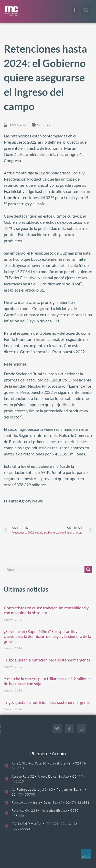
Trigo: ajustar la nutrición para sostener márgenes (47, 660)
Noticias (43, 125)
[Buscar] (88, 570)
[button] (75, 10)
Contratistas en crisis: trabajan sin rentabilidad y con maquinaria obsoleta (46, 610)
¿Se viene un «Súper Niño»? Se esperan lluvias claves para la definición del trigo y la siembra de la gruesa (47, 636)
